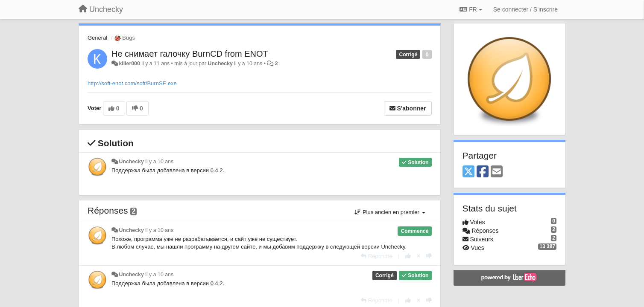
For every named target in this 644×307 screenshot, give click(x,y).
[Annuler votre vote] (419, 256)
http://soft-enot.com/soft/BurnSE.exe (132, 83)
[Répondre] (377, 256)
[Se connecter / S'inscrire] (525, 9)
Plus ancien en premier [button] (390, 212)
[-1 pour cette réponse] (429, 256)
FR (471, 9)
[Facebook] (483, 172)
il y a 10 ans (159, 162)
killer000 (129, 64)
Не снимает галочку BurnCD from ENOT (190, 54)
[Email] (497, 172)
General (97, 38)
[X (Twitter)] (468, 172)
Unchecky (220, 64)
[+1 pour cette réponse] (408, 256)
